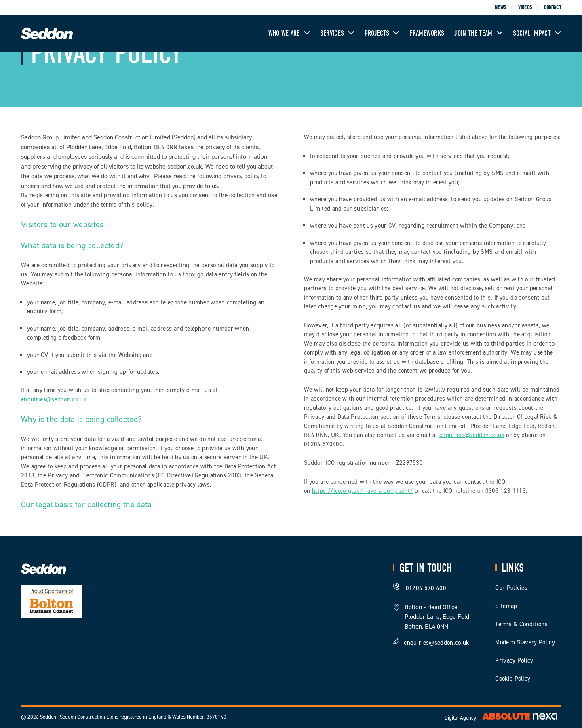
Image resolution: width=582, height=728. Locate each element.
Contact (552, 7)
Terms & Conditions (521, 624)
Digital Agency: (503, 718)
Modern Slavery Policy (525, 642)
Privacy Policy (514, 660)
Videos (525, 7)
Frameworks (427, 33)
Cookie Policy (513, 679)
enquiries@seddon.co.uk (54, 399)
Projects (382, 33)
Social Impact (537, 33)
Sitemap (506, 606)
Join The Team (478, 33)
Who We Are (289, 33)
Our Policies (511, 588)
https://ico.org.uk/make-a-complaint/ (363, 491)
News (500, 7)
